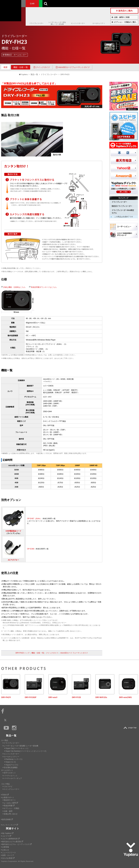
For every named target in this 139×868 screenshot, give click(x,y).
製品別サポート (9, 800)
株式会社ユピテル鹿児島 (12, 842)
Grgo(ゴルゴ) (10, 762)
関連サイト (13, 829)
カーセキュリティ (99, 23)
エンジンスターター (78, 23)
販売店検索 (7, 819)
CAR (32, 4)
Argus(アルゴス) (11, 765)
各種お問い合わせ (10, 814)
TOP (131, 728)
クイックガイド (42, 67)
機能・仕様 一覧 (21, 67)
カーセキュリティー (11, 757)
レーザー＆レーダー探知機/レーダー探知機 (57, 23)
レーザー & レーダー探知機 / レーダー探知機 (21, 746)
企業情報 (5, 847)
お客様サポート (96, 3)
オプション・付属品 (11, 808)
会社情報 (72, 3)
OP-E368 (31, 549)
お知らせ (5, 850)
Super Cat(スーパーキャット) (16, 748)
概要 (6, 67)
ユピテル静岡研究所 (10, 839)
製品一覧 (82, 3)
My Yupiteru (7, 833)
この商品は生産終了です (124, 217)
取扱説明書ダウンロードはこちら (44, 287)
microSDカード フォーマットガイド (74, 653)
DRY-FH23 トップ (22, 653)
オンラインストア (10, 825)
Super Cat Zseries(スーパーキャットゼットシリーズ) (25, 751)
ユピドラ (6, 836)
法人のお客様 (8, 858)
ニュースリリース (8, 853)
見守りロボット (9, 773)
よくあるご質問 (10, 803)
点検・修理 (8, 811)
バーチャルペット (10, 776)
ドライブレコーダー (36, 23)
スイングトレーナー (11, 789)
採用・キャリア (8, 855)
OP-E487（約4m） (34, 519)
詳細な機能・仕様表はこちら (14, 287)
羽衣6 (5, 795)
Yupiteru (13, 13)
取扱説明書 (9, 806)
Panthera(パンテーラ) (13, 759)
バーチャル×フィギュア (12, 778)
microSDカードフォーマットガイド (73, 67)
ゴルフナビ (8, 786)
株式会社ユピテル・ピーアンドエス (16, 844)
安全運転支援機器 (10, 768)
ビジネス (59, 4)
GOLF (45, 4)
